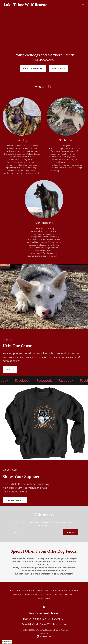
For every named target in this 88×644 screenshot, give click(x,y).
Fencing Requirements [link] (34, 594)
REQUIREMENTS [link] (44, 590)
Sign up (71, 532)
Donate (10, 370)
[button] (83, 5)
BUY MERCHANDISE (15, 500)
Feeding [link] (17, 594)
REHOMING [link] (74, 590)
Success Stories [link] (67, 594)
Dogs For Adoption (33, 69)
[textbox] (35, 532)
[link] (25, 5)
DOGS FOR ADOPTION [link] (26, 590)
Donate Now (59, 69)
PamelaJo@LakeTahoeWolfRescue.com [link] (44, 624)
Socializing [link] (52, 594)
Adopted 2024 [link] (44, 598)
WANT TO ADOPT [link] (60, 590)
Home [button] (12, 590)
